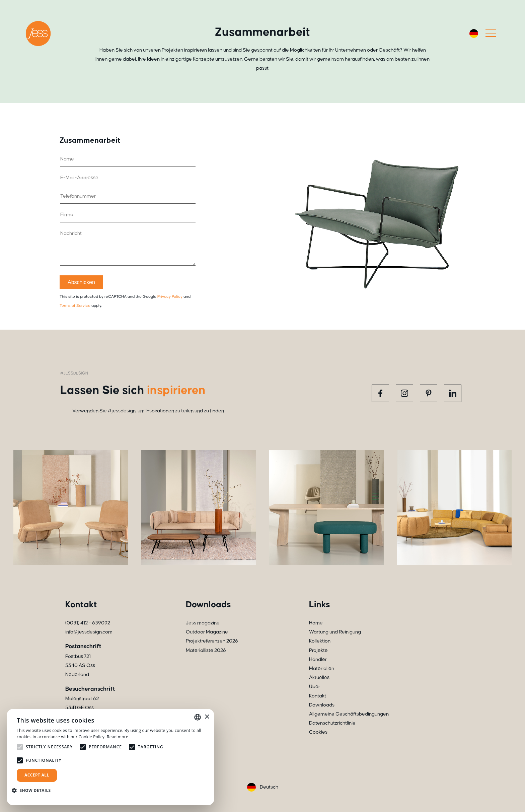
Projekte (318, 650)
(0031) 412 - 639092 (88, 623)
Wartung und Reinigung (335, 632)
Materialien (322, 668)
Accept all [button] (37, 775)
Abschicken (81, 282)
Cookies (318, 732)
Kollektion (320, 641)
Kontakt (318, 696)
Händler (318, 659)
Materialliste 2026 (206, 650)
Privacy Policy (170, 297)
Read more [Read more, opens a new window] (118, 737)
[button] (34, 790)
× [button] (207, 717)
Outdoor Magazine (207, 632)
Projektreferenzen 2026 (212, 641)
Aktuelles (319, 678)
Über (315, 687)
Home (316, 623)
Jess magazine (203, 623)
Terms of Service (75, 306)
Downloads (322, 705)
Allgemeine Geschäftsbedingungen (349, 714)
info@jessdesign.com (89, 632)
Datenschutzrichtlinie (332, 723)
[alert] (110, 757)
